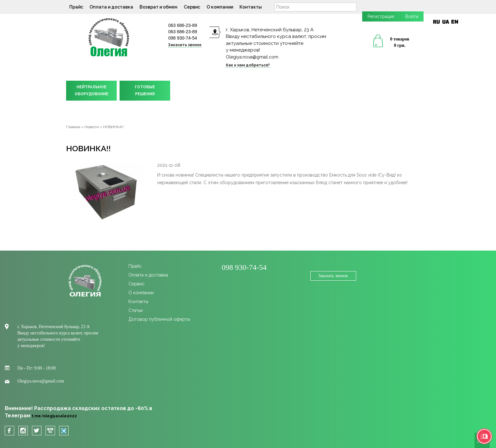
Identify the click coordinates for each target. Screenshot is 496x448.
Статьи (136, 310)
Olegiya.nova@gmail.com (252, 57)
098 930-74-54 (183, 38)
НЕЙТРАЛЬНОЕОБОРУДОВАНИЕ (92, 90)
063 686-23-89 (183, 25)
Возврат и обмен (158, 7)
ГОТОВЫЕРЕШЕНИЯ (145, 90)
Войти (412, 16)
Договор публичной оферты (159, 319)
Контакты (251, 7)
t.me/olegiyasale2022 (54, 416)
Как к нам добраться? (248, 65)
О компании (220, 7)
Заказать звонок (185, 45)
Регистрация (381, 16)
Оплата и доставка (111, 7)
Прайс (76, 7)
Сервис (192, 7)
